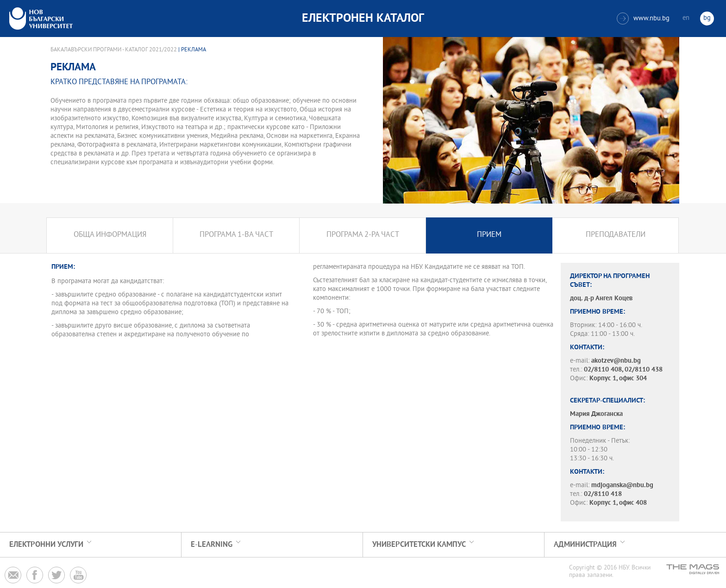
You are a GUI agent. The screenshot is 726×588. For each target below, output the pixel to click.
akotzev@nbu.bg (616, 361)
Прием (489, 235)
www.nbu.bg (643, 19)
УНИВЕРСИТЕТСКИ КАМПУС (419, 545)
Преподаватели (616, 235)
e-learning (212, 545)
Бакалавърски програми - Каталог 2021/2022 (114, 50)
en (686, 18)
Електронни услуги (46, 545)
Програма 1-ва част (236, 235)
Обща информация (110, 235)
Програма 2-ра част (363, 235)
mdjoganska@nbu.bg (622, 486)
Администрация (585, 545)
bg (707, 18)
